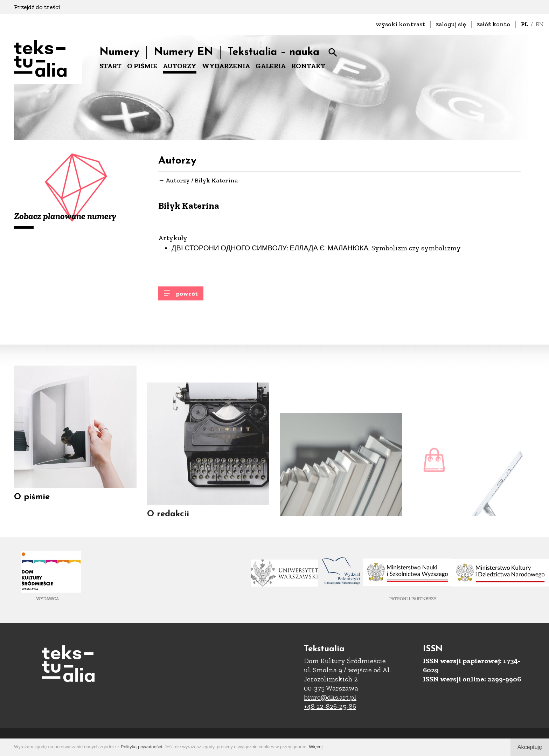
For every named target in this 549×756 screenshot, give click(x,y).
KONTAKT (308, 66)
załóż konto (494, 24)
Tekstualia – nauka (273, 52)
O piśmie (32, 501)
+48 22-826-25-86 (330, 706)
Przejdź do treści (37, 7)
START (110, 66)
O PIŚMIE (142, 66)
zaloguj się (451, 24)
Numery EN (183, 52)
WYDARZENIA (226, 66)
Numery (119, 52)
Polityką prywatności (141, 747)
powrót (187, 297)
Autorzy (178, 181)
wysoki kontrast (400, 24)
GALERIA (271, 66)
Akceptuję (530, 747)
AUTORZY (180, 66)
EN (540, 24)
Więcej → (319, 747)
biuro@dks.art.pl (330, 697)
